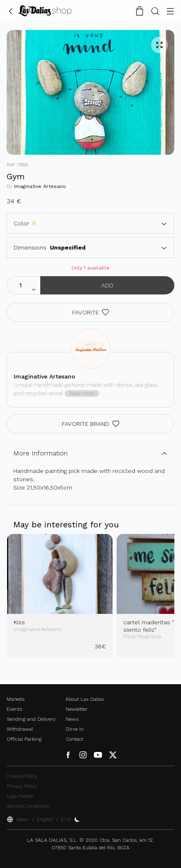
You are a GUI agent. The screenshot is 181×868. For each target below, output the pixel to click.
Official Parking (24, 739)
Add (107, 285)
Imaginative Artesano (40, 186)
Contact (74, 739)
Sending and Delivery (31, 719)
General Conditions (28, 806)
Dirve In (75, 729)
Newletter (77, 709)
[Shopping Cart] (139, 11)
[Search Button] (155, 11)
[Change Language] (45, 11)
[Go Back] (11, 11)
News (72, 719)
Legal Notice (20, 796)
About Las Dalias (85, 699)
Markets (16, 699)
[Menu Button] (170, 11)
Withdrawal (20, 729)
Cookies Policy (22, 776)
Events (14, 709)
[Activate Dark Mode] (77, 819)
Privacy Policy (22, 786)
